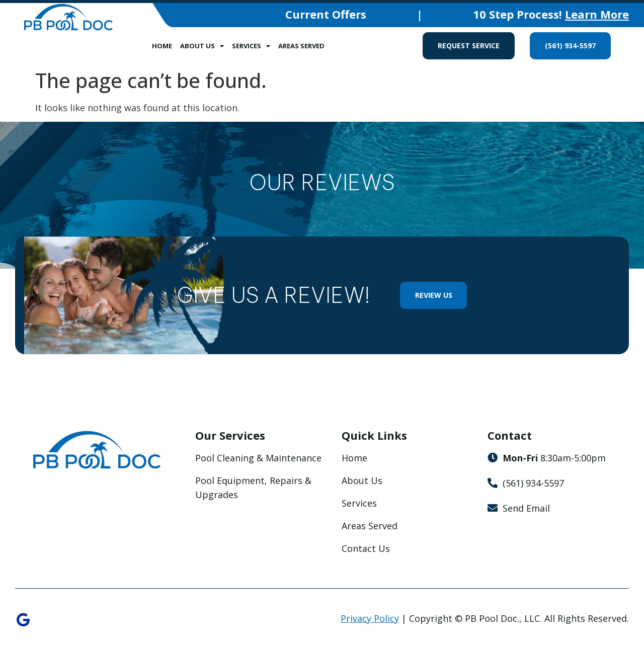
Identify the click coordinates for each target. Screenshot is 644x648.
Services (251, 46)
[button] (20, 203)
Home (162, 46)
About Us (202, 46)
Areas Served (301, 46)
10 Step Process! (551, 14)
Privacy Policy (370, 618)
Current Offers (326, 14)
